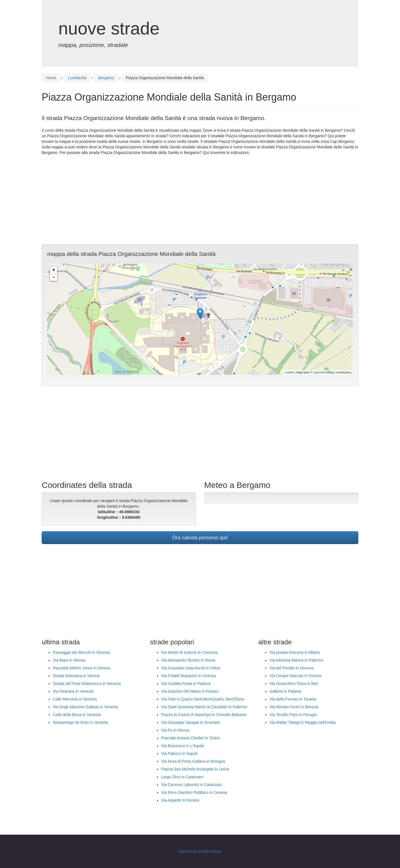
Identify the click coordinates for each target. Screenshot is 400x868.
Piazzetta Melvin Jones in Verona (81, 668)
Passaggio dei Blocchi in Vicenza (81, 652)
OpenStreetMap (324, 372)
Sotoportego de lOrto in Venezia (80, 722)
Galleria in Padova (285, 691)
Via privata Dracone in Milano (295, 652)
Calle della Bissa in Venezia (77, 715)
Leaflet (289, 372)
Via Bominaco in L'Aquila (182, 746)
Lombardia (77, 78)
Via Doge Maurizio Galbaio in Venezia (85, 707)
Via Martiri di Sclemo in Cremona (189, 652)
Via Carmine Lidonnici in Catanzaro (192, 785)
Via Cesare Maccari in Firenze (295, 676)
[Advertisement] (200, 200)
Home (51, 78)
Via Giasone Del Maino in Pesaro (190, 691)
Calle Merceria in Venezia (75, 699)
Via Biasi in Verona (69, 660)
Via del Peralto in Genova (292, 668)
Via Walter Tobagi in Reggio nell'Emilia (302, 722)
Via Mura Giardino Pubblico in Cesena (194, 792)
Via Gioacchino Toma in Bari (294, 684)
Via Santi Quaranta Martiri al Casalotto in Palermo (204, 707)
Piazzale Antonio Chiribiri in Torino (190, 738)
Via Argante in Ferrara (180, 800)
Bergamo (106, 78)
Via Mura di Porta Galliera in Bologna (193, 761)
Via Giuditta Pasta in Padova (186, 684)
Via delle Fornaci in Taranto (293, 699)
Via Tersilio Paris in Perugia (293, 715)
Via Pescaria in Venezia (73, 691)
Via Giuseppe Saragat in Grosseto (191, 722)
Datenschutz (211, 851)
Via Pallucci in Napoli (179, 754)
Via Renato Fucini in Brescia (294, 707)
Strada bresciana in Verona (76, 676)
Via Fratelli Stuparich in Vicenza (188, 676)
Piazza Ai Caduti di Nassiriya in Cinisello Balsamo (204, 715)
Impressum (188, 851)
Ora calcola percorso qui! (200, 538)
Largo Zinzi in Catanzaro (182, 777)
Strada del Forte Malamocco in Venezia (87, 684)
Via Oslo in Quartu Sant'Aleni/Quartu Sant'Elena (202, 699)
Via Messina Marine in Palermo (296, 660)
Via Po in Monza (175, 730)
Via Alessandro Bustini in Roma (188, 660)
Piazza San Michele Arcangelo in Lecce (195, 769)
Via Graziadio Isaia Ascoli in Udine (191, 668)
